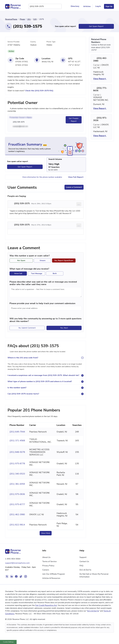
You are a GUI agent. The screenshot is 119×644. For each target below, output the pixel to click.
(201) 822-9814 (17, 525)
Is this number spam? (17, 388)
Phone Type (51, 42)
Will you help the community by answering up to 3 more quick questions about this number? (45, 320)
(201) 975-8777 (17, 504)
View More (46, 533)
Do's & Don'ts (85, 570)
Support (83, 557)
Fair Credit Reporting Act (46, 605)
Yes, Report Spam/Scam (64, 260)
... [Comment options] (79, 204)
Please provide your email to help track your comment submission (42, 303)
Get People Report (74, 120)
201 (29, 19)
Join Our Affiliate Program (54, 574)
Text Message (36, 273)
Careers (46, 570)
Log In (98, 6)
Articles (87, 6)
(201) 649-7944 (17, 432)
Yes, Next (64, 328)
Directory (76, 6)
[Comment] (46, 292)
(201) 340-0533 (17, 474)
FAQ (81, 566)
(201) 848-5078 (17, 452)
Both (55, 273)
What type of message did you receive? (29, 269)
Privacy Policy (48, 566)
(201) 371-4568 (17, 441)
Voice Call (18, 273)
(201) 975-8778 (17, 464)
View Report (101, 79)
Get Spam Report (96, 26)
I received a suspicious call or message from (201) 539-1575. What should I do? (43, 375)
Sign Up (109, 6)
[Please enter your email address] (46, 308)
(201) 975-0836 (17, 494)
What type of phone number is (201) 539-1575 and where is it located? (40, 381)
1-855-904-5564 (13, 559)
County (33, 42)
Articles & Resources (51, 578)
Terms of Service (49, 561)
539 (35, 19)
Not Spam (21, 260)
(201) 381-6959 (17, 484)
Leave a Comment (74, 187)
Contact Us (84, 561)
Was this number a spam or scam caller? (31, 256)
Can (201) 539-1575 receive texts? (23, 394)
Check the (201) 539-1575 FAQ (39, 91)
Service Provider (14, 42)
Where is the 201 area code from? (23, 358)
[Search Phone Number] (59, 6)
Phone (22, 19)
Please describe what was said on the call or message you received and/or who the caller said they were (43, 283)
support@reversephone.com (17, 563)
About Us (46, 557)
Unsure (43, 260)
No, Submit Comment (27, 328)
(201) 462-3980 (17, 514)
